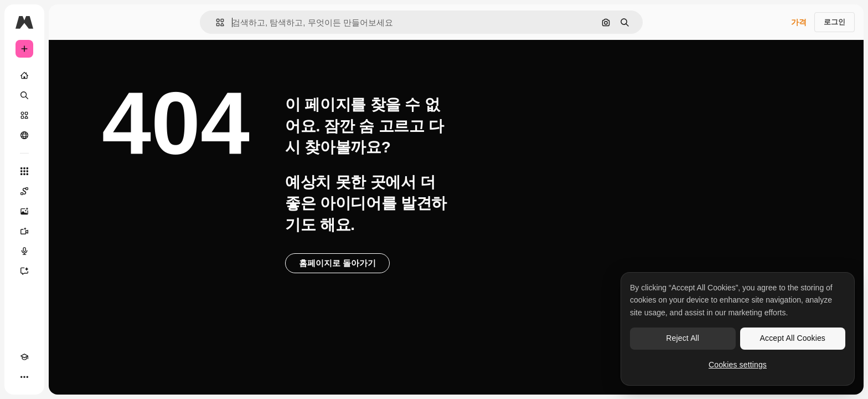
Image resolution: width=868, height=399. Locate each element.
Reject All (683, 338)
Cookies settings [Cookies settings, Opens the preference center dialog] (738, 365)
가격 (799, 22)
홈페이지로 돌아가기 (422, 263)
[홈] (66, 75)
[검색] (66, 95)
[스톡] (66, 115)
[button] (258, 22)
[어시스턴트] (66, 271)
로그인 (835, 22)
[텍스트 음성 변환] (66, 251)
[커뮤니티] (66, 135)
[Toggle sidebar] (108, 22)
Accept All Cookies (793, 338)
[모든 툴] (66, 171)
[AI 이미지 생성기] (66, 211)
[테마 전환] (44, 377)
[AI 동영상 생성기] (66, 231)
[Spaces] (66, 191)
